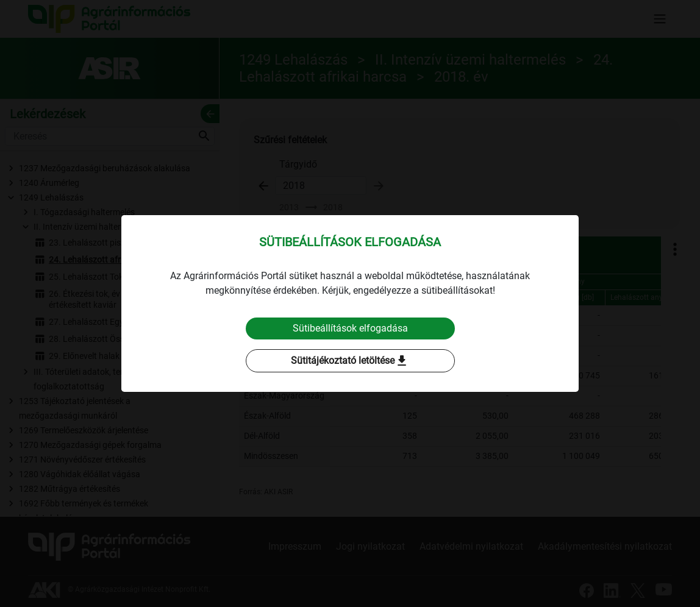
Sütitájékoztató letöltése (350, 361)
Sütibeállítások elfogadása (350, 328)
